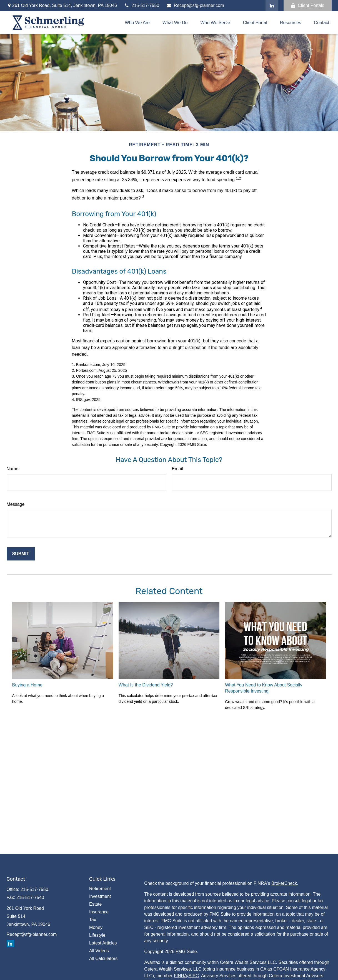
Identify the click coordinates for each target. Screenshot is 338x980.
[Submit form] (21, 554)
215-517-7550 (142, 5)
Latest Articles (103, 943)
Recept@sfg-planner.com (195, 5)
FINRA (181, 976)
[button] (137, 23)
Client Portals (307, 6)
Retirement (100, 889)
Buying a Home (27, 685)
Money (96, 927)
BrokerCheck (284, 883)
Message (16, 504)
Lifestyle (97, 935)
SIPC (193, 976)
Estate (95, 904)
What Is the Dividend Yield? (146, 685)
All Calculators (103, 958)
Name (13, 469)
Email (177, 469)
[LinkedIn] (272, 6)
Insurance (99, 912)
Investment (100, 896)
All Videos (99, 951)
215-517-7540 (30, 897)
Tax (93, 920)
